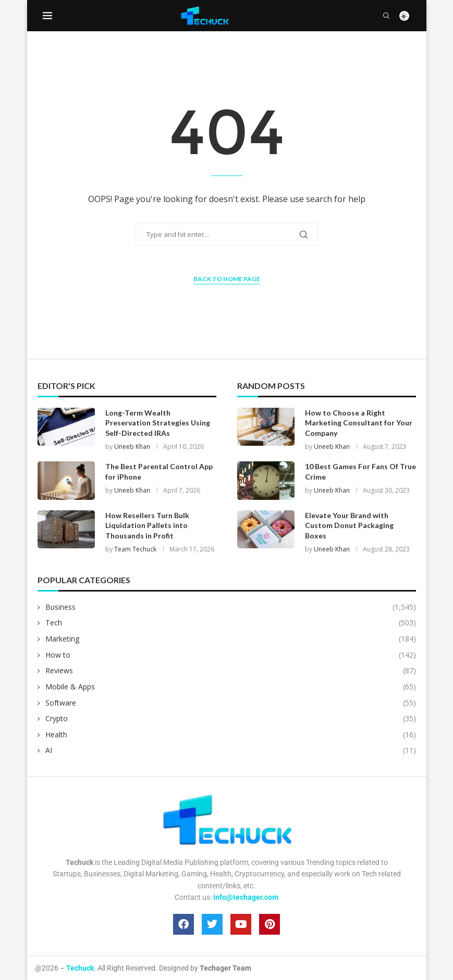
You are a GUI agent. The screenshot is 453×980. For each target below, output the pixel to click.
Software (231, 703)
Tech (231, 623)
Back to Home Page (227, 279)
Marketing (231, 639)
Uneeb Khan (132, 447)
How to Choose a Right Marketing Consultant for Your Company (359, 423)
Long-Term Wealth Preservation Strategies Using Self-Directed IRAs (158, 423)
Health (231, 735)
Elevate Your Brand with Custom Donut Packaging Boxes (349, 525)
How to (231, 655)
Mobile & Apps (231, 687)
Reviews (231, 671)
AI (231, 750)
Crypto (231, 719)
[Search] (386, 16)
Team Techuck (135, 549)
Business (231, 607)
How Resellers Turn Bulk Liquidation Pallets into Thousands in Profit (147, 525)
